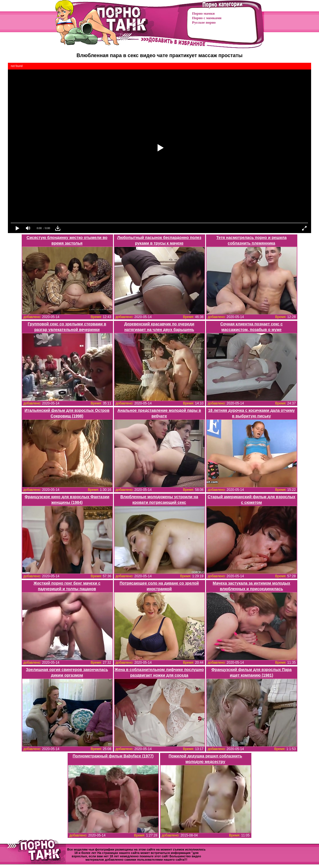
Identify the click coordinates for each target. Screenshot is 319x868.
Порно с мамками (207, 18)
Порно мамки (203, 13)
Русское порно (204, 22)
